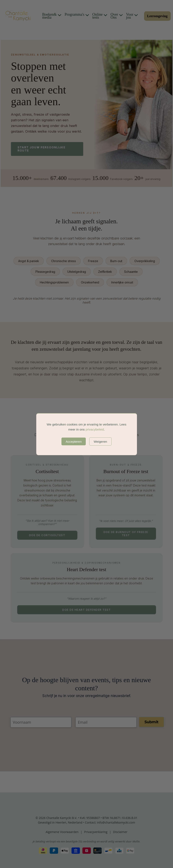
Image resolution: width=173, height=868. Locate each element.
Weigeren (100, 441)
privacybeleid (95, 429)
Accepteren (74, 441)
